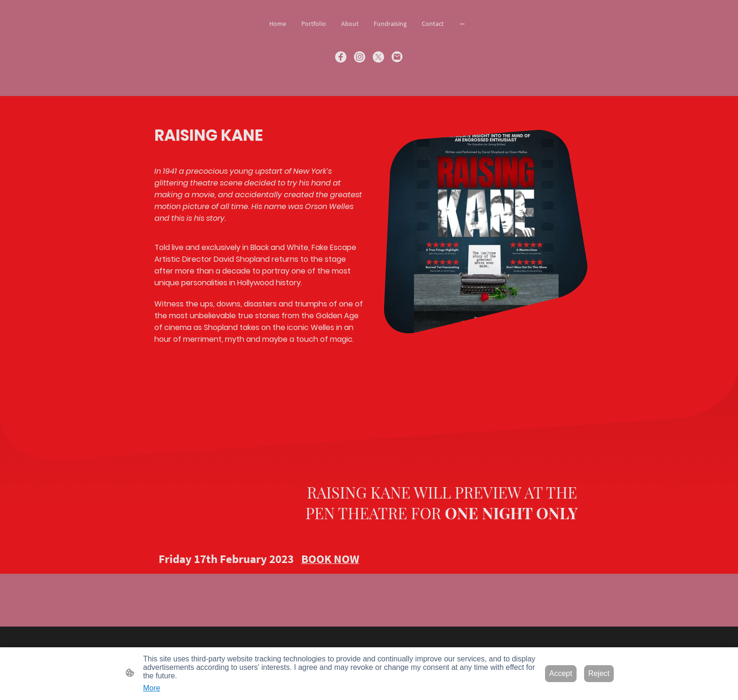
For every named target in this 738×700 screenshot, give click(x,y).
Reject (599, 673)
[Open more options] (462, 24)
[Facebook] (341, 57)
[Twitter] (378, 57)
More (152, 688)
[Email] (397, 57)
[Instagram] (360, 57)
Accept (561, 673)
